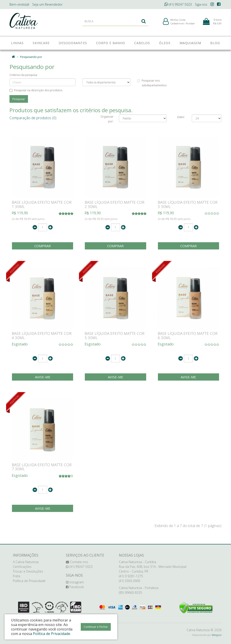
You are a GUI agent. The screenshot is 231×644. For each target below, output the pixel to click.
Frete (17, 576)
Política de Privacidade (29, 581)
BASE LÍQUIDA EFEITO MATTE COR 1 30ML (42, 204)
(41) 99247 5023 (178, 4)
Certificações (22, 567)
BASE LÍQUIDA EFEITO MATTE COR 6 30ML (188, 336)
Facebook (75, 587)
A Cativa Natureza (26, 562)
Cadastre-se (177, 24)
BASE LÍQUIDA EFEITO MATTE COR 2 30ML (114, 204)
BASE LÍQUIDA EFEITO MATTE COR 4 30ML (42, 336)
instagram (75, 582)
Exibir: (181, 117)
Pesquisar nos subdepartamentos (152, 83)
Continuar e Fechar (96, 627)
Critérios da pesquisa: (24, 75)
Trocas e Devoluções (28, 571)
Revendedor (47, 4)
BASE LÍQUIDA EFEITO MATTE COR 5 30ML (114, 336)
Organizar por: (107, 119)
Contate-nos (77, 562)
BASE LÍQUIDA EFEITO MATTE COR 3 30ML (188, 204)
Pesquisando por (31, 57)
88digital (217, 635)
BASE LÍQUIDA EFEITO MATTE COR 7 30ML (42, 467)
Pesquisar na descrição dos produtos (36, 90)
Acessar (191, 24)
